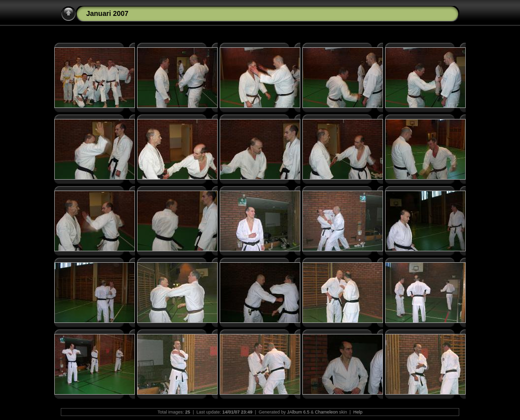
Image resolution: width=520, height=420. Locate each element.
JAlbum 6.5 (298, 412)
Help (358, 412)
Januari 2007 (107, 13)
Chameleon (326, 412)
